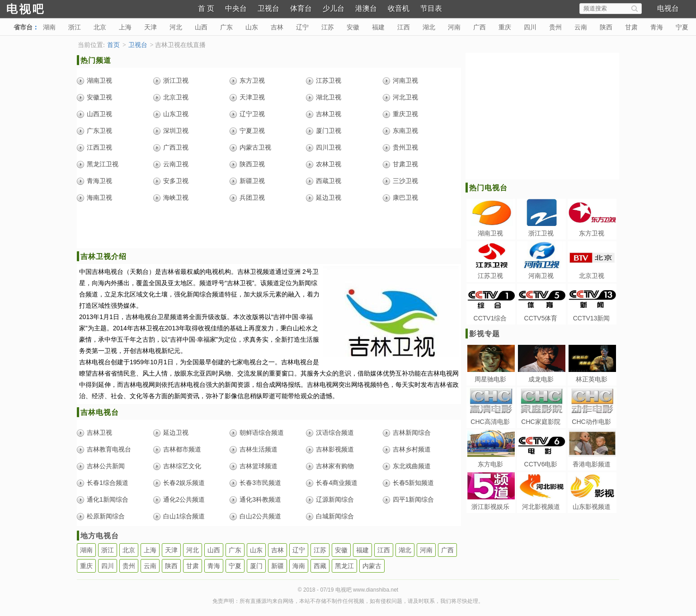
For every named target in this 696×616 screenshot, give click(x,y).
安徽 (353, 27)
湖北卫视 (329, 97)
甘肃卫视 (405, 164)
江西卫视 (99, 147)
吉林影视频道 (335, 449)
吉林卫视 (329, 114)
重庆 (505, 27)
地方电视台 (100, 536)
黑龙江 (344, 566)
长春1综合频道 (108, 483)
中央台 (236, 8)
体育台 (301, 8)
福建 (378, 27)
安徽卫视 (99, 97)
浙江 (75, 27)
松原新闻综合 (106, 516)
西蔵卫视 (329, 181)
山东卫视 (176, 114)
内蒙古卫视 (255, 147)
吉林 (277, 27)
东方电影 (490, 464)
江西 (404, 27)
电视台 (668, 8)
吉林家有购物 (335, 466)
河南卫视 (405, 80)
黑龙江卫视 (103, 164)
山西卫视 (99, 114)
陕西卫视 (252, 164)
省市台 (23, 27)
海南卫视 (99, 197)
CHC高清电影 (490, 422)
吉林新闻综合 (412, 433)
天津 (150, 27)
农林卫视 (329, 164)
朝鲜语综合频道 (262, 433)
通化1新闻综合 (108, 499)
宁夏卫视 (252, 131)
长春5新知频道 (414, 483)
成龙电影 (541, 379)
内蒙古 (372, 566)
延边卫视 (329, 197)
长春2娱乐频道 (184, 483)
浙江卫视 (176, 80)
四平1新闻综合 (414, 499)
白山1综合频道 (184, 516)
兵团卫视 (252, 197)
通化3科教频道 (260, 499)
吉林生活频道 (259, 449)
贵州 (555, 27)
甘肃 (631, 27)
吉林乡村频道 (412, 449)
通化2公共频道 (184, 499)
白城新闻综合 (335, 516)
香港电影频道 (592, 464)
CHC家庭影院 (541, 422)
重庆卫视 (405, 114)
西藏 (320, 566)
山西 (201, 27)
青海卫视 (99, 181)
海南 (299, 566)
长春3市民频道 (260, 483)
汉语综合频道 (335, 433)
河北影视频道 (541, 507)
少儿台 (334, 8)
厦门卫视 (329, 131)
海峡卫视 (176, 197)
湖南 (49, 27)
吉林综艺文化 (182, 466)
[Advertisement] (269, 228)
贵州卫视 (405, 147)
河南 (454, 27)
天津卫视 (252, 97)
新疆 (277, 566)
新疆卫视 (252, 181)
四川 (530, 27)
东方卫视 (252, 80)
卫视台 (268, 8)
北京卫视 (176, 97)
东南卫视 (405, 131)
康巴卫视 (405, 197)
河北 (176, 27)
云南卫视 (176, 164)
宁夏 (682, 27)
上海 (125, 27)
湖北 (429, 27)
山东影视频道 (592, 507)
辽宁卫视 (252, 114)
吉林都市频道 (182, 449)
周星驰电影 (490, 379)
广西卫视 (176, 147)
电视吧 (41, 8)
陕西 (606, 27)
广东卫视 (99, 131)
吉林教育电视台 (109, 449)
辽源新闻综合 (335, 499)
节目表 (431, 8)
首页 (113, 45)
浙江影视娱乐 (490, 507)
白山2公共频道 (260, 516)
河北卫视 (405, 97)
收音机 (399, 8)
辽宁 (302, 27)
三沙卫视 (405, 181)
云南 (581, 27)
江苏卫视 (329, 80)
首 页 (206, 8)
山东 (252, 27)
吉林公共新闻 (106, 466)
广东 (226, 27)
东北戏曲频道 (412, 466)
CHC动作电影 (591, 422)
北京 (100, 27)
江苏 (328, 27)
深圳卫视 (176, 131)
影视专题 (484, 334)
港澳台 (366, 8)
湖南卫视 (99, 80)
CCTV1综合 (490, 318)
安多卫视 (176, 181)
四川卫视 (329, 147)
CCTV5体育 (541, 318)
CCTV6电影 (541, 464)
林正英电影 (592, 379)
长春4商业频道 (337, 483)
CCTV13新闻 (592, 318)
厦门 (256, 566)
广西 (480, 27)
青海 (657, 27)
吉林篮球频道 (259, 466)
